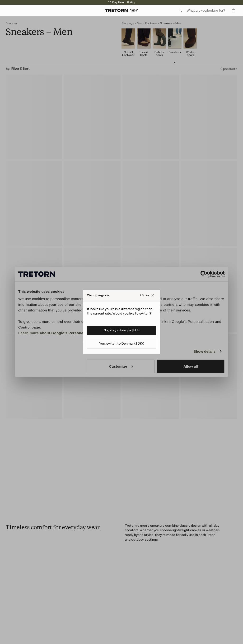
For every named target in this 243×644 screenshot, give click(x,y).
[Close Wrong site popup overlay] (147, 295)
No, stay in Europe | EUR (122, 330)
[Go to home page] (121, 10)
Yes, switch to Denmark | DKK (121, 344)
